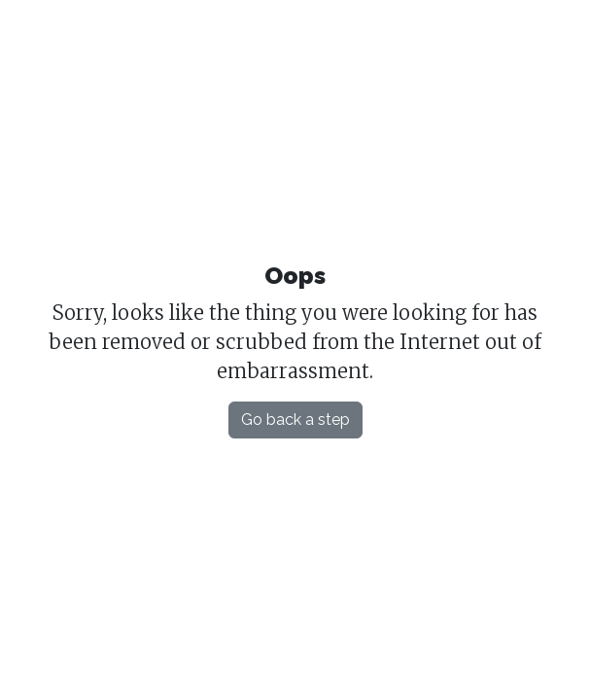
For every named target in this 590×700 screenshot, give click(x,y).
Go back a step (295, 420)
